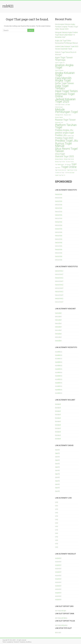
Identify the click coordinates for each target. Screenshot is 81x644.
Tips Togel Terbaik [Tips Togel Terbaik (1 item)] (59, 164)
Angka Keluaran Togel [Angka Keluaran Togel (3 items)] (65, 74)
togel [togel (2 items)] (74, 164)
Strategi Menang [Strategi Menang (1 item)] (59, 159)
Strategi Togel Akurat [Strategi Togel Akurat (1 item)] (69, 159)
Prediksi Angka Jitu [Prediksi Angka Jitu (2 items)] (64, 130)
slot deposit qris (61, 611)
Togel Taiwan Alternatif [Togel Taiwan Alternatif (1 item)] (61, 170)
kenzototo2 (59, 271)
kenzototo (59, 194)
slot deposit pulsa (61, 625)
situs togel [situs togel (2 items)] (60, 154)
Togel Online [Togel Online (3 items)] (69, 167)
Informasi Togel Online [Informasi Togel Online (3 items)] (65, 95)
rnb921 (8, 6)
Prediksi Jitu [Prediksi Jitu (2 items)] (61, 135)
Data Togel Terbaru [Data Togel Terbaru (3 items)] (62, 87)
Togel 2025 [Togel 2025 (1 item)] (58, 168)
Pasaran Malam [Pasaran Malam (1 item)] (59, 117)
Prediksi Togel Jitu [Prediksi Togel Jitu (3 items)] (66, 141)
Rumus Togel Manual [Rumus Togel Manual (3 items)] (63, 145)
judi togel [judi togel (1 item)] (68, 105)
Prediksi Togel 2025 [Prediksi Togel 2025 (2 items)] (64, 138)
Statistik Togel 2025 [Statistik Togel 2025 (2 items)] (64, 156)
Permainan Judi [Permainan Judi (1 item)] (59, 123)
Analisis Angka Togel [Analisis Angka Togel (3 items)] (64, 66)
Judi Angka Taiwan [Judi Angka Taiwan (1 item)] (60, 105)
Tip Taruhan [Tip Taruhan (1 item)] (68, 164)
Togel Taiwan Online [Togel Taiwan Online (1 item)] (72, 170)
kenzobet (58, 313)
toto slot (58, 633)
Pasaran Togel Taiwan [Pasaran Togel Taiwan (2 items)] (65, 120)
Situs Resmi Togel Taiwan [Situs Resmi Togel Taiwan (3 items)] (66, 150)
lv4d (56, 502)
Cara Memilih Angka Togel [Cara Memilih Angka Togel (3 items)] (63, 79)
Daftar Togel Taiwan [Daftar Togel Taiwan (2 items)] (64, 83)
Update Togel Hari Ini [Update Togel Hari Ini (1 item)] (60, 175)
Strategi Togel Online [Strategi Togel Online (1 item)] (60, 162)
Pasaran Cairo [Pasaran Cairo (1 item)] (67, 115)
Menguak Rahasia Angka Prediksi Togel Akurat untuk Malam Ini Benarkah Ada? (66, 35)
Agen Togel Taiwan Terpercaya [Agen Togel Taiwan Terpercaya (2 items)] (64, 59)
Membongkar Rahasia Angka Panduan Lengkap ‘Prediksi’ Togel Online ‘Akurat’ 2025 (67, 27)
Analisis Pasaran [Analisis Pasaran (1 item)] (59, 70)
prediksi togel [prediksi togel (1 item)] (71, 136)
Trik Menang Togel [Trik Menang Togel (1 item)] (70, 173)
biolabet (58, 404)
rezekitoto (59, 352)
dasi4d (57, 450)
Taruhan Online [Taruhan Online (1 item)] (70, 162)
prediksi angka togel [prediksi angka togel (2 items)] (64, 133)
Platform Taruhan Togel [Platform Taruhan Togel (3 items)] (66, 126)
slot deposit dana (61, 618)
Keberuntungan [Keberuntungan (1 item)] (59, 107)
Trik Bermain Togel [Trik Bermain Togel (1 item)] (60, 173)
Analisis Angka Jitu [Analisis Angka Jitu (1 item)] (60, 63)
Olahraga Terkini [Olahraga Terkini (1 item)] (59, 115)
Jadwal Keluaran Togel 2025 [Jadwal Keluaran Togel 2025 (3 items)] (65, 100)
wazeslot (58, 558)
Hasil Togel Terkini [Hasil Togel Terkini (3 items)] (66, 91)
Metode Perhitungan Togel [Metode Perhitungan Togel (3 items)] (66, 111)
